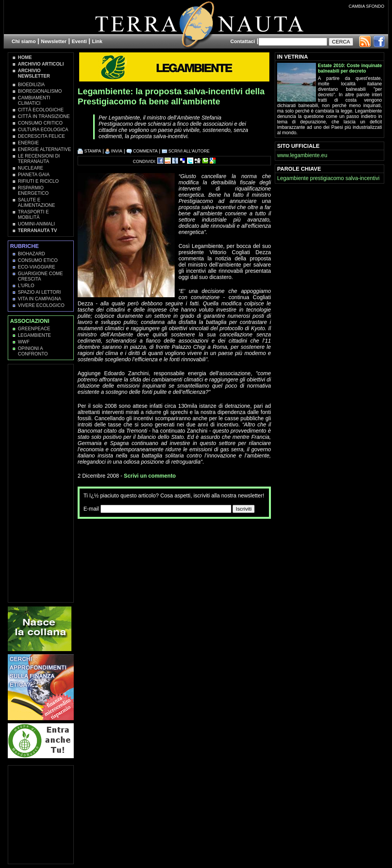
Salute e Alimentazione (36, 203)
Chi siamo (24, 41)
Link (97, 41)
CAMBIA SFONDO (366, 6)
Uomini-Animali (36, 224)
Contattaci (243, 41)
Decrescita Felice (41, 136)
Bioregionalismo (40, 91)
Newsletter (54, 41)
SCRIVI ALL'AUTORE (186, 151)
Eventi (79, 41)
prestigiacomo (327, 178)
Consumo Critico (40, 123)
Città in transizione (44, 116)
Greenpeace (34, 329)
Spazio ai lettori (39, 292)
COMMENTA (142, 151)
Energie (28, 143)
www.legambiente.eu (302, 155)
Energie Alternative (44, 149)
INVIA (114, 151)
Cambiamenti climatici (34, 100)
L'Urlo (26, 286)
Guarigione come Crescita (40, 276)
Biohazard (31, 254)
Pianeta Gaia (34, 175)
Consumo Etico (38, 260)
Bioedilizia (31, 85)
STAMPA (89, 151)
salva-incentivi (363, 178)
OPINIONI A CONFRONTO (33, 351)
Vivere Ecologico (41, 305)
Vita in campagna (40, 299)
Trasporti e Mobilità (33, 215)
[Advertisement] (113, 552)
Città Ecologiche (41, 110)
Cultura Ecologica (43, 130)
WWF (24, 342)
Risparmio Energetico (33, 191)
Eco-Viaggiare (36, 267)
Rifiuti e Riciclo (38, 181)
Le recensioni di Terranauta (39, 159)
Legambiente (34, 335)
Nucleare (30, 168)
